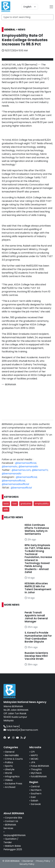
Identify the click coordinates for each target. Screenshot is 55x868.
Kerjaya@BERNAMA (15, 835)
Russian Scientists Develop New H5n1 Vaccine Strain (36, 656)
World (8, 773)
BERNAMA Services (10, 826)
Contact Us (12, 821)
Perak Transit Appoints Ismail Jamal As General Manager (36, 617)
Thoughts (36, 769)
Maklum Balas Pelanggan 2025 (13, 848)
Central (35, 786)
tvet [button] (15, 504)
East (33, 797)
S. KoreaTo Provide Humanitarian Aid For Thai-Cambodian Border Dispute (38, 637)
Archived (10, 787)
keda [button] (6, 504)
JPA (33, 762)
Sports (9, 766)
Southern (36, 794)
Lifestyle (10, 769)
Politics (9, 762)
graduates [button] (26, 504)
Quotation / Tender (11, 841)
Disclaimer (28, 861)
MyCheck (36, 773)
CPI (33, 752)
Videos (9, 780)
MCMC (35, 759)
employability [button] (42, 504)
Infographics (12, 776)
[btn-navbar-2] (51, 7)
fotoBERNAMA (39, 776)
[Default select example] (30, 7)
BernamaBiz (12, 755)
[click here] (13, 726)
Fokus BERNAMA (40, 766)
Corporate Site (14, 818)
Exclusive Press (14, 784)
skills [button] (6, 509)
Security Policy (27, 864)
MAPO (34, 755)
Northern (36, 790)
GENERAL (10, 30)
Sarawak (36, 804)
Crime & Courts (14, 759)
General (10, 752)
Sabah (34, 801)
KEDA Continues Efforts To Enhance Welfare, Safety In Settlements (37, 529)
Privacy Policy (43, 861)
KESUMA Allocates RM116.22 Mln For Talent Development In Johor (38, 588)
